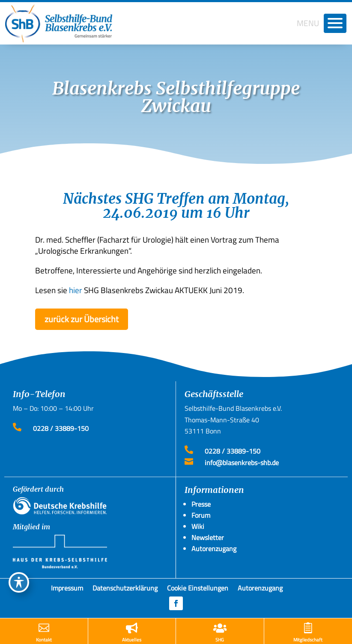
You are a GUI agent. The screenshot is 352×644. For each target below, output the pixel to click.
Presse (201, 504)
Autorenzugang (260, 590)
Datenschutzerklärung (125, 590)
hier (76, 290)
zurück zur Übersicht (82, 319)
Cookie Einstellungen (198, 590)
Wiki (198, 526)
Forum (201, 515)
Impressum (67, 590)
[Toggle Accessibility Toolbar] (19, 582)
